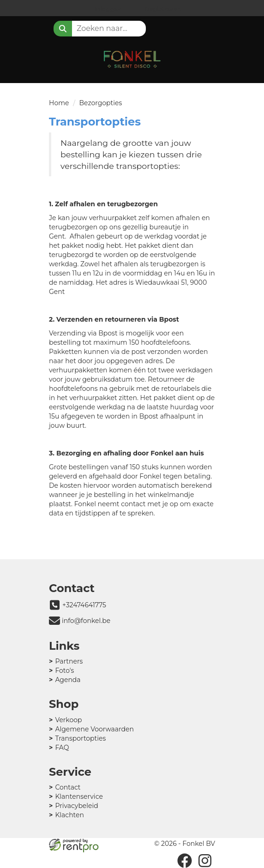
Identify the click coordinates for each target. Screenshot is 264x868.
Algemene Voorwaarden (94, 729)
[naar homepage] (132, 57)
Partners (69, 661)
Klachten (69, 815)
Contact (68, 787)
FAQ (62, 748)
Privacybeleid (76, 806)
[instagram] (205, 861)
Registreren (163, 9)
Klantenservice (79, 796)
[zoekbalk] (109, 29)
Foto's (64, 670)
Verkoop (68, 720)
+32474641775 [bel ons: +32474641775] (84, 605)
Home (59, 103)
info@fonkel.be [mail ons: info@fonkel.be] (86, 621)
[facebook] (185, 861)
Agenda (68, 680)
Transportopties (80, 738)
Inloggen (108, 9)
